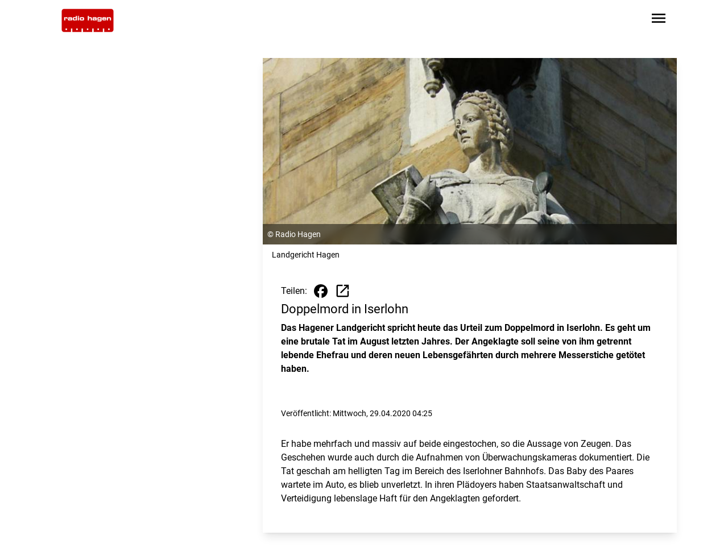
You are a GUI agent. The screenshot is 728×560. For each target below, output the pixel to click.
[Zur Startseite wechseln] (88, 20)
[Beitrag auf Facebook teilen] (321, 291)
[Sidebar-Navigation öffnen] (659, 20)
